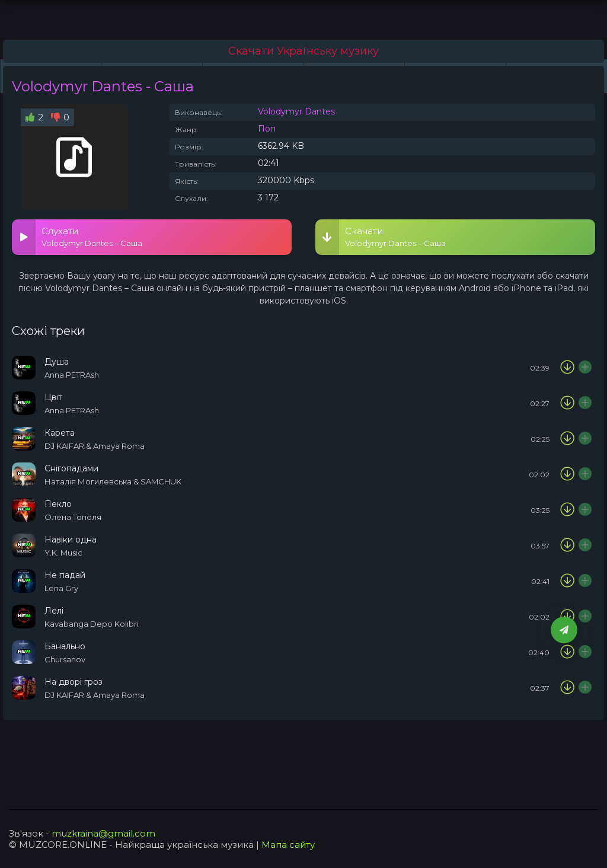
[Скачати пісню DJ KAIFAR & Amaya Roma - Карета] (567, 439)
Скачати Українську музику (303, 51)
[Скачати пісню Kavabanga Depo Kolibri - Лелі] (567, 617)
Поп (267, 129)
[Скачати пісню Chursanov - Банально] (567, 652)
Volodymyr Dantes (296, 111)
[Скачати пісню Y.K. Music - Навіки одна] (567, 545)
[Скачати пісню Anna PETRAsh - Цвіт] (567, 403)
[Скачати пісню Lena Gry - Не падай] (567, 581)
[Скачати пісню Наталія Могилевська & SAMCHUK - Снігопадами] (567, 474)
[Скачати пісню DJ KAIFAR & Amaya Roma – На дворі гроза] (567, 688)
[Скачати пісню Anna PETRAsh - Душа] (567, 368)
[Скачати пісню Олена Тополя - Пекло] (567, 510)
